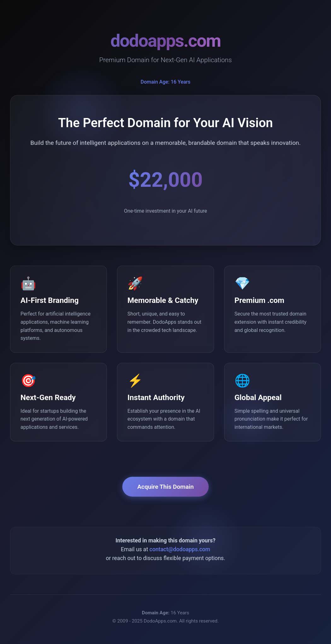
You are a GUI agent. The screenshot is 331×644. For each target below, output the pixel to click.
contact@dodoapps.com (180, 549)
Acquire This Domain (166, 487)
